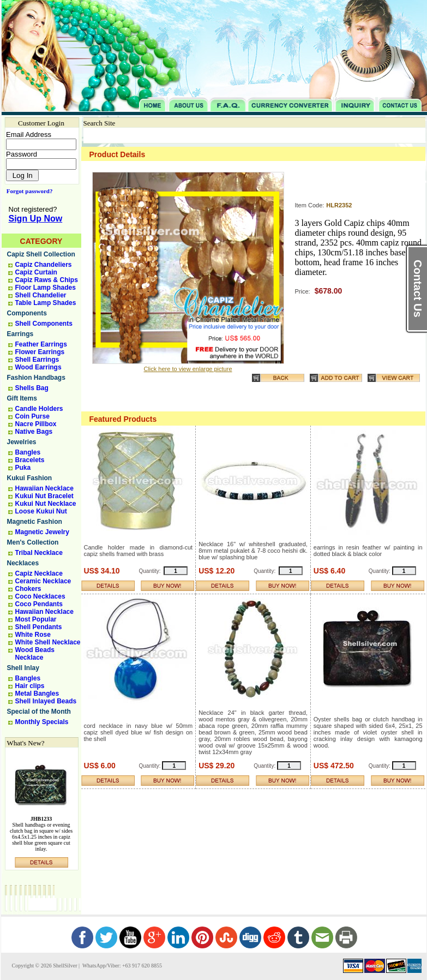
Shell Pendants (39, 627)
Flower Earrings (40, 352)
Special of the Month (39, 712)
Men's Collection (33, 542)
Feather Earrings (41, 344)
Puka (23, 468)
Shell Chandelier (41, 295)
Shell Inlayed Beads (46, 701)
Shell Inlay (23, 668)
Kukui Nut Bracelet (44, 496)
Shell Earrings (37, 360)
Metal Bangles (37, 694)
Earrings (20, 334)
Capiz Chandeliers (44, 265)
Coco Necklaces (40, 596)
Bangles (28, 452)
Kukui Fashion (30, 478)
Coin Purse (32, 416)
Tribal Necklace (39, 553)
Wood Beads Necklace (35, 654)
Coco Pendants (39, 604)
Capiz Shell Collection (41, 254)
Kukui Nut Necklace (46, 504)
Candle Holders (39, 409)
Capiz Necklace (39, 573)
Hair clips (30, 686)
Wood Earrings (38, 367)
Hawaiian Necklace (44, 488)
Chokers (28, 589)
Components (27, 313)
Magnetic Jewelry (42, 532)
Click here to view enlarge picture (188, 369)
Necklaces (23, 563)
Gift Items (22, 398)
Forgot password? (28, 191)
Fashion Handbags (36, 378)
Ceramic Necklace (43, 581)
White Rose (33, 635)
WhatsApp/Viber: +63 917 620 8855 (122, 966)
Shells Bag (32, 388)
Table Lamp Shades (46, 303)
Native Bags (34, 432)
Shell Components (44, 324)
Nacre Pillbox (36, 424)
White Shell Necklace (48, 642)
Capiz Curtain (36, 272)
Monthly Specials (42, 722)
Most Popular (36, 619)
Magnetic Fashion (35, 522)
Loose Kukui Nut (41, 511)
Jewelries (22, 442)
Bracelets (30, 460)
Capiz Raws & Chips (47, 280)
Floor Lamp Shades (46, 288)
